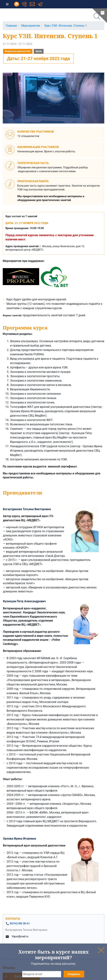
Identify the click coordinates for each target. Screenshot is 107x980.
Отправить (74, 974)
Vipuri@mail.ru (20, 936)
